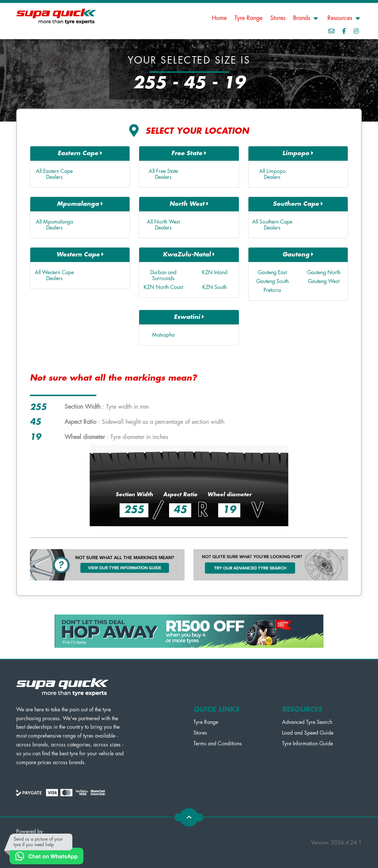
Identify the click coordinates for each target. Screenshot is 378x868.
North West (189, 204)
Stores (278, 18)
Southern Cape (298, 204)
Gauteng (298, 254)
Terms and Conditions (218, 743)
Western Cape (80, 254)
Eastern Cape (80, 153)
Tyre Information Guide (307, 743)
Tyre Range (248, 18)
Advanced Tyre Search (307, 722)
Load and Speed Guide (308, 733)
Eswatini (189, 317)
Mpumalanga (80, 204)
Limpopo (298, 153)
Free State (189, 153)
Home (219, 18)
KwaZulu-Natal (189, 254)
